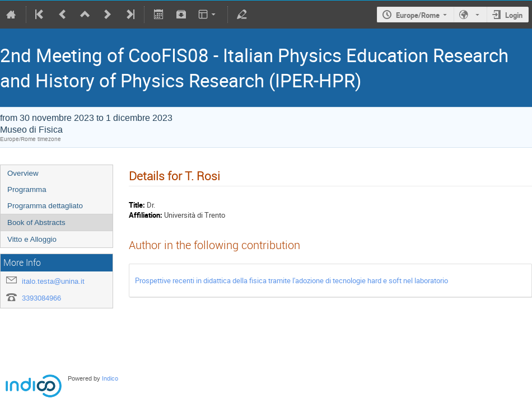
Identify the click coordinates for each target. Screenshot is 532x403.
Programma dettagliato (45, 206)
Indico (110, 379)
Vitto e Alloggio (32, 239)
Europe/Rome (418, 15)
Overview (23, 173)
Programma (27, 189)
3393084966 (41, 298)
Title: (137, 205)
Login (514, 15)
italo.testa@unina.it (53, 281)
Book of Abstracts (36, 222)
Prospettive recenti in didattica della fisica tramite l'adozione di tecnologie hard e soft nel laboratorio (291, 280)
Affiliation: (146, 215)
